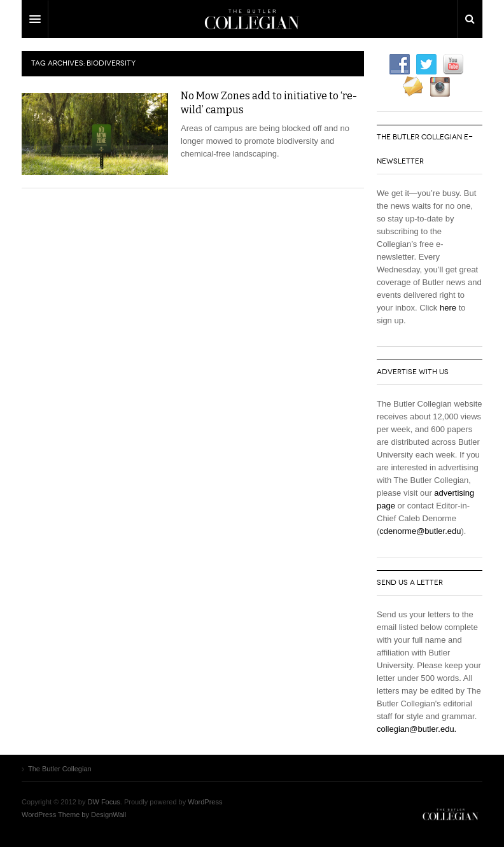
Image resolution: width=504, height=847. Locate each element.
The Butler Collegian (451, 815)
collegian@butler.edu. (416, 729)
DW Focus (252, 19)
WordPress (205, 802)
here (448, 308)
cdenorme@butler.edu (420, 531)
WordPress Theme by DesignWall (74, 815)
